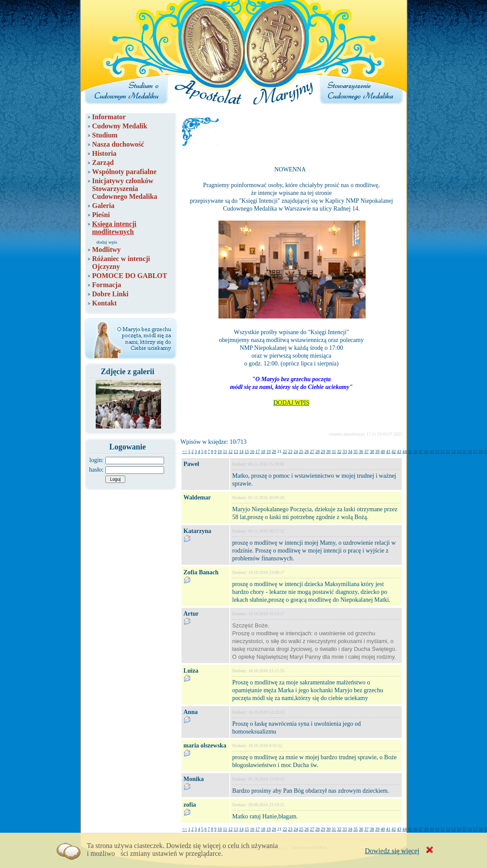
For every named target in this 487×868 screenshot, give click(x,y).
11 (225, 451)
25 (301, 451)
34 (350, 451)
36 (361, 451)
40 (383, 451)
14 (241, 451)
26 (306, 451)
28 (317, 451)
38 (372, 451)
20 (274, 451)
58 (480, 451)
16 (252, 451)
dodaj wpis (107, 242)
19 (269, 451)
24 (296, 451)
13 (236, 451)
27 (312, 451)
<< (185, 451)
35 (356, 451)
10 (220, 451)
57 (475, 451)
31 (334, 451)
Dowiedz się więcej (392, 851)
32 (339, 451)
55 (464, 451)
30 (328, 451)
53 (453, 451)
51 (443, 451)
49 (432, 451)
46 (415, 451)
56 (470, 451)
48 (426, 451)
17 (258, 451)
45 (410, 451)
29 (323, 451)
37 (366, 451)
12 (230, 451)
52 (448, 451)
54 (459, 451)
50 (437, 451)
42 (393, 451)
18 (263, 451)
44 (404, 451)
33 (345, 451)
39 (377, 451)
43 (399, 451)
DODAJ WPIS (291, 403)
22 (285, 451)
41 (388, 451)
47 (421, 451)
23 (290, 451)
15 (247, 451)
